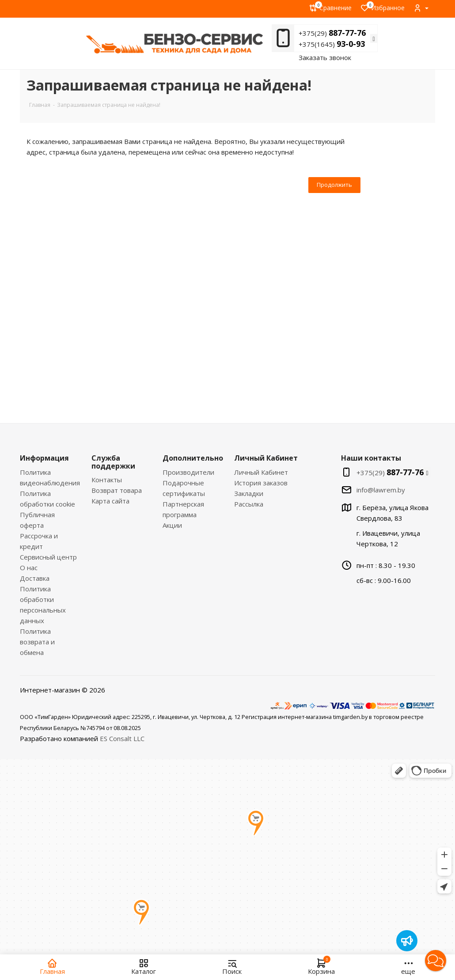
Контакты (107, 480)
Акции (172, 525)
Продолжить (334, 185)
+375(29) (332, 33)
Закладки (249, 493)
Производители (188, 472)
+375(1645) (332, 44)
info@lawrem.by (381, 490)
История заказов (261, 483)
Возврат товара (117, 490)
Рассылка (249, 504)
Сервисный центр (48, 557)
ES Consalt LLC (122, 738)
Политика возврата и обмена (37, 642)
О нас (29, 568)
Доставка (35, 578)
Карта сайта (110, 501)
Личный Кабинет (261, 472)
